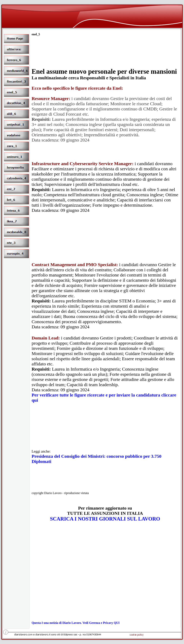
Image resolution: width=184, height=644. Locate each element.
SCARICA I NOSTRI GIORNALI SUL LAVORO (105, 519)
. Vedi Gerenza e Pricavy (97, 623)
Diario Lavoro (72, 623)
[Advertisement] (105, 64)
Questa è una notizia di (47, 623)
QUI (117, 623)
